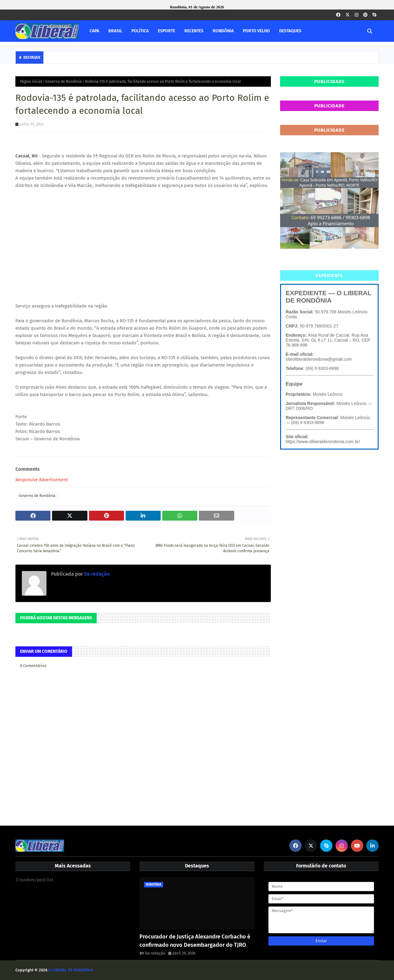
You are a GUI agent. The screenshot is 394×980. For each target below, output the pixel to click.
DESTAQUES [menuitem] (290, 31)
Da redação (96, 574)
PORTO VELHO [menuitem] (256, 31)
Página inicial (31, 81)
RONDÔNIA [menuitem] (223, 31)
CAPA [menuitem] (94, 31)
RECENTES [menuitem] (194, 31)
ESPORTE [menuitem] (167, 31)
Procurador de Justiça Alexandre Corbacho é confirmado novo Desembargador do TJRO (195, 941)
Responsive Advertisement (42, 480)
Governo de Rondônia (64, 81)
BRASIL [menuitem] (115, 31)
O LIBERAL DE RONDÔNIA (71, 970)
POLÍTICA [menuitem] (140, 31)
